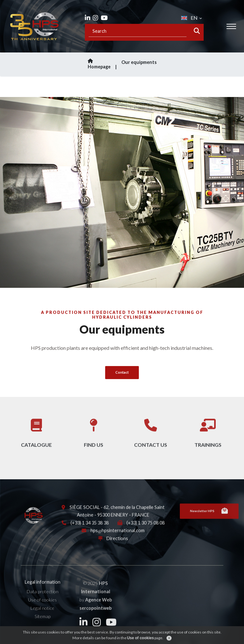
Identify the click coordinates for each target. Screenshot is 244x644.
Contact (122, 372)
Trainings (208, 438)
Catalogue (36, 438)
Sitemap (43, 623)
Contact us (151, 438)
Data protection (43, 598)
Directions (117, 545)
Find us (94, 438)
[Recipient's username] (138, 31)
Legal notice (42, 614)
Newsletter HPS (209, 517)
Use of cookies (42, 606)
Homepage (103, 64)
